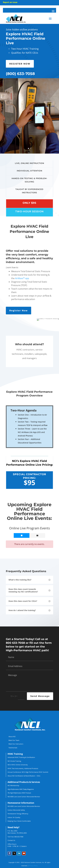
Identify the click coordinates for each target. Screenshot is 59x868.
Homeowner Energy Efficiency (18, 814)
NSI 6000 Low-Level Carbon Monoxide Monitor (24, 797)
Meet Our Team (14, 740)
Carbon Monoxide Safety (16, 810)
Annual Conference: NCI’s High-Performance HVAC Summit (28, 772)
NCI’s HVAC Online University (18, 765)
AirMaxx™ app (22, 278)
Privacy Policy (33, 866)
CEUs (38, 776)
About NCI (12, 736)
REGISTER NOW (20, 64)
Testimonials (13, 748)
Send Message (40, 696)
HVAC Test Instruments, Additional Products (23, 768)
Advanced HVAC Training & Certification (21, 757)
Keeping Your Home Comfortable (19, 821)
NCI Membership (13, 785)
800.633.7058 (19, 837)
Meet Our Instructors (16, 744)
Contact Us (11, 840)
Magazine (21, 789)
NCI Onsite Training (14, 761)
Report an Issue (10, 2)
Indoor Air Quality (14, 817)
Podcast (19, 793)
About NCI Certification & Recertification (21, 776)
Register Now (19, 311)
